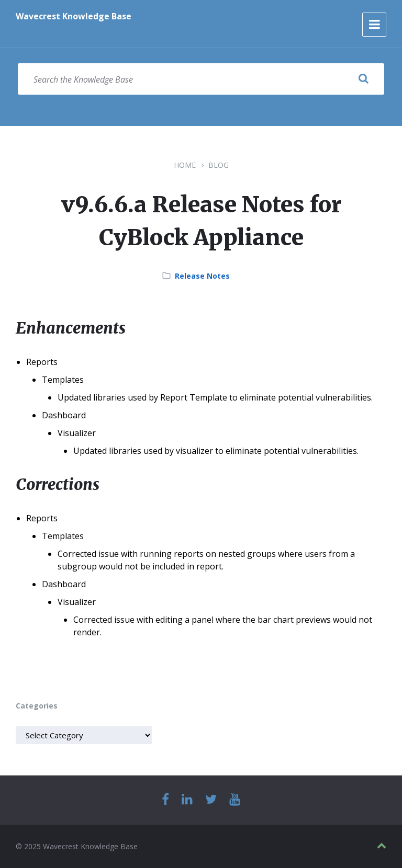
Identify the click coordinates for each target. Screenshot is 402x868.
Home (185, 165)
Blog (219, 165)
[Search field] (201, 79)
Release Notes (202, 276)
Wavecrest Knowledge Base (74, 16)
